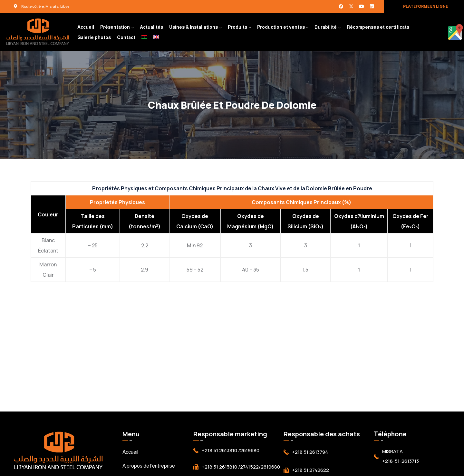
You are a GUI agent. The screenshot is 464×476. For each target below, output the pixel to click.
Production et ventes (281, 27)
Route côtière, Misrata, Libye (45, 6)
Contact (126, 37)
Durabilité (326, 27)
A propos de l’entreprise (149, 466)
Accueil (86, 27)
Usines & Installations (193, 27)
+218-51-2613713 (401, 461)
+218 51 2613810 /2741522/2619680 (241, 467)
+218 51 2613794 (310, 452)
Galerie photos (94, 37)
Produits (237, 27)
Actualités (151, 27)
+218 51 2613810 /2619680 (231, 450)
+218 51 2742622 (310, 470)
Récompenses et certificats (378, 27)
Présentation (115, 27)
